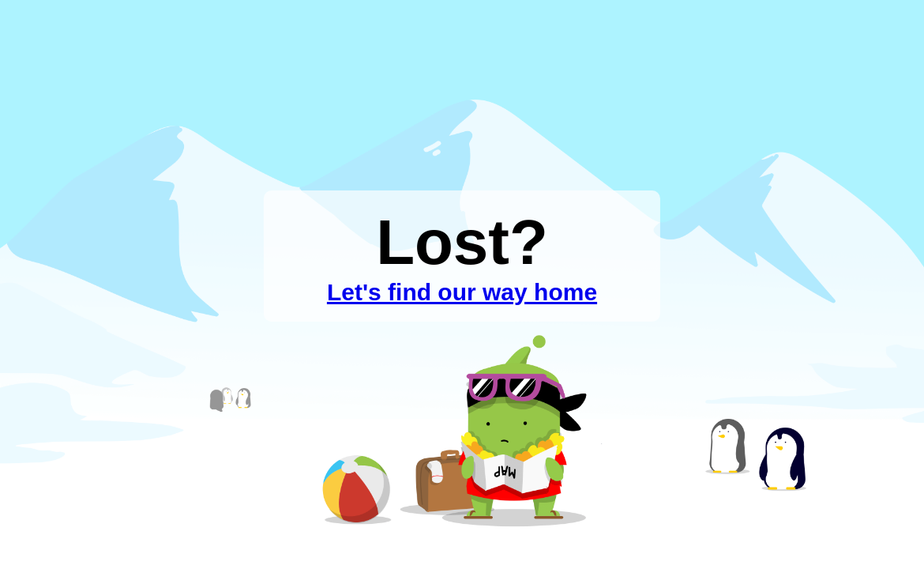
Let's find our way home (462, 292)
